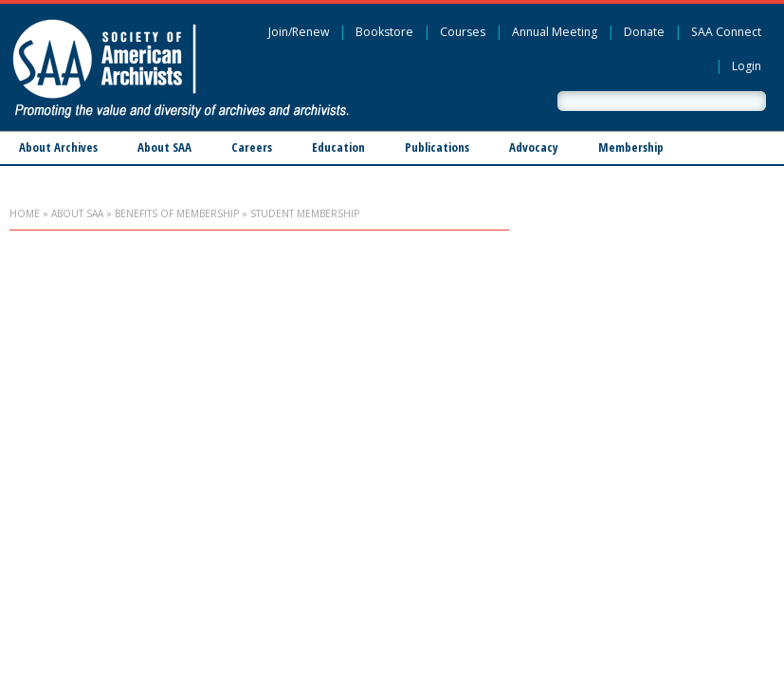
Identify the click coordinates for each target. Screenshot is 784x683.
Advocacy (534, 147)
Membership (631, 147)
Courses (463, 32)
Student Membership (305, 213)
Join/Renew (299, 32)
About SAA (164, 147)
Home (25, 213)
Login (747, 66)
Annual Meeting (555, 32)
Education (338, 147)
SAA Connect (726, 32)
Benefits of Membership (177, 213)
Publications (437, 147)
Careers (252, 147)
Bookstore (384, 32)
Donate (644, 32)
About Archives (58, 147)
